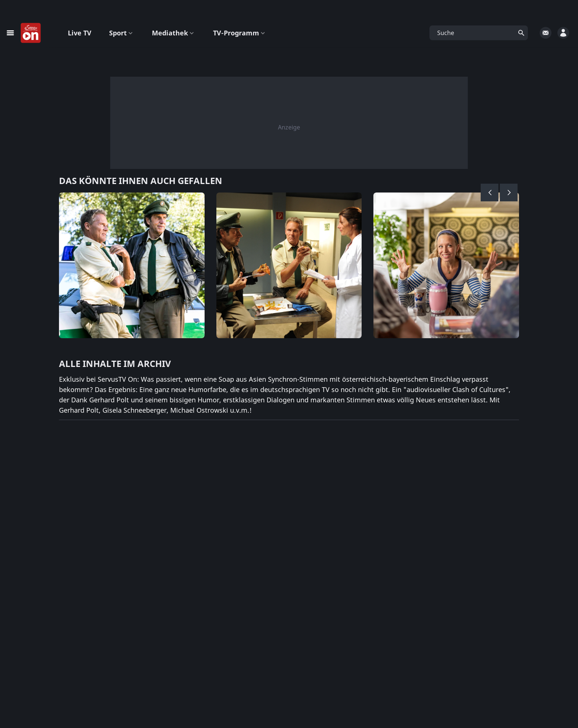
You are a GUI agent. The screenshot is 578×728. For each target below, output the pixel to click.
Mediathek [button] (174, 33)
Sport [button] (122, 33)
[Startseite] (31, 33)
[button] (479, 33)
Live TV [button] (80, 33)
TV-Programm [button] (240, 33)
